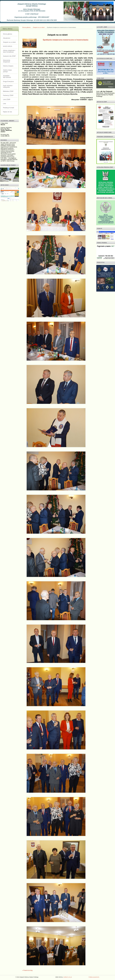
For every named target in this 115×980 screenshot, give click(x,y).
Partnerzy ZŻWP (8, 95)
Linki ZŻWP (7, 100)
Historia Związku (8, 66)
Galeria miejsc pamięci (8, 71)
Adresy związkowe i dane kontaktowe (9, 51)
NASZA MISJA (8, 46)
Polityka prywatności (94, 977)
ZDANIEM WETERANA (7, 77)
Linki (5, 104)
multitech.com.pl (67, 977)
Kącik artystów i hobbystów (8, 86)
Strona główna (8, 34)
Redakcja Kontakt (9, 108)
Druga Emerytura (8, 82)
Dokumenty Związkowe (7, 61)
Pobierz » (111, 87)
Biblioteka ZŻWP (8, 91)
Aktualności (7, 38)
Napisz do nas (8, 112)
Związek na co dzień (9, 42)
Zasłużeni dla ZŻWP (9, 56)
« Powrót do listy (27, 970)
